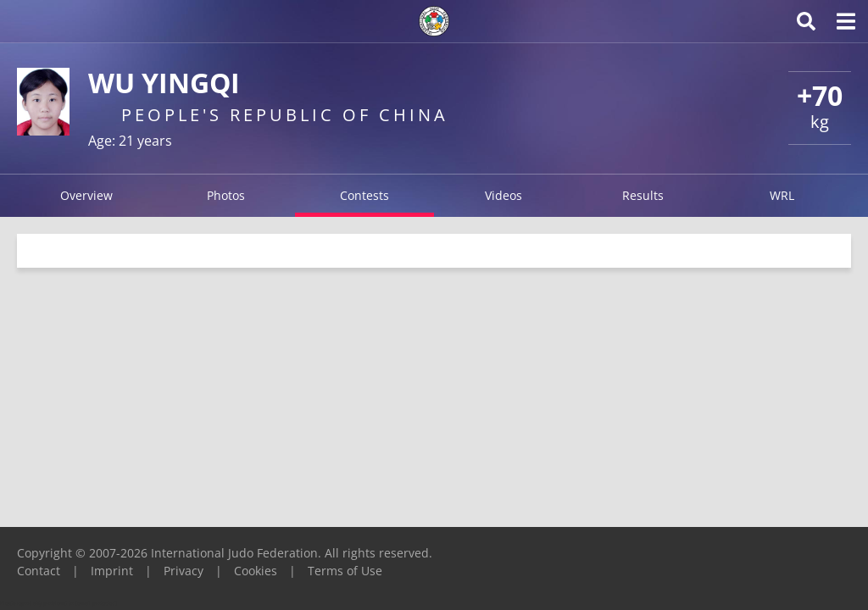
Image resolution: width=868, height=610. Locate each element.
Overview (86, 195)
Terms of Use (345, 571)
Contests (364, 195)
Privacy (184, 571)
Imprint (112, 571)
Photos (226, 195)
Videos (504, 195)
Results (643, 195)
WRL (782, 195)
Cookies (256, 571)
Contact (39, 571)
